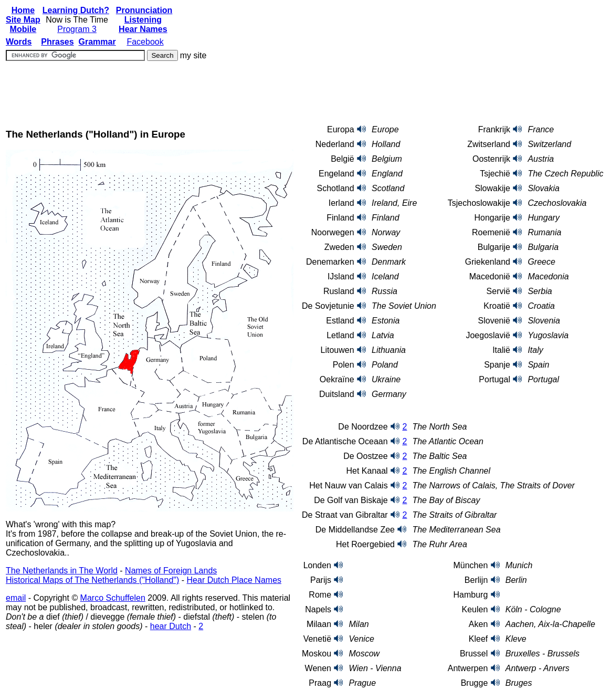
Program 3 (77, 29)
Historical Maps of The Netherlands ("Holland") (92, 580)
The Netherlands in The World (62, 571)
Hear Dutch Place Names (234, 580)
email (16, 598)
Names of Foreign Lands (171, 571)
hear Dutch (171, 626)
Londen (317, 565)
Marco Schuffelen (113, 598)
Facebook (145, 42)
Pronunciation (144, 10)
